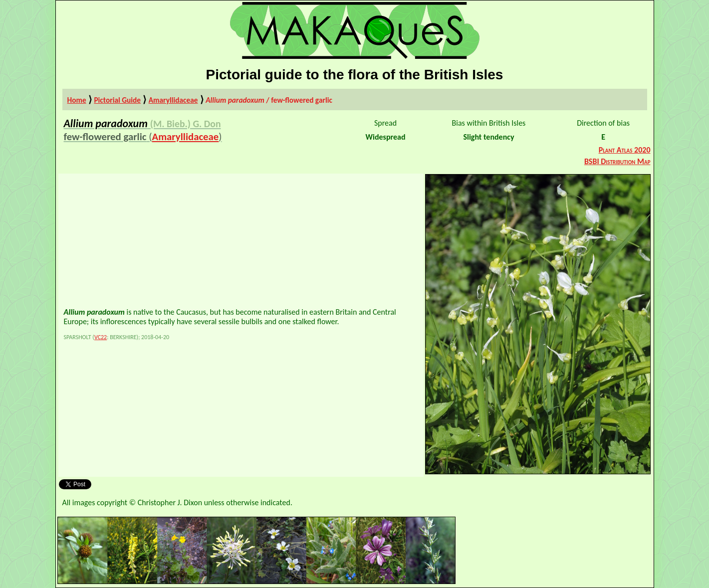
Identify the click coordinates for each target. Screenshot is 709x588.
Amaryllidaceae (173, 100)
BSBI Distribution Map (617, 161)
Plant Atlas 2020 (625, 150)
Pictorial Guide (117, 100)
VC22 (101, 337)
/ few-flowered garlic (269, 100)
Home (77, 100)
